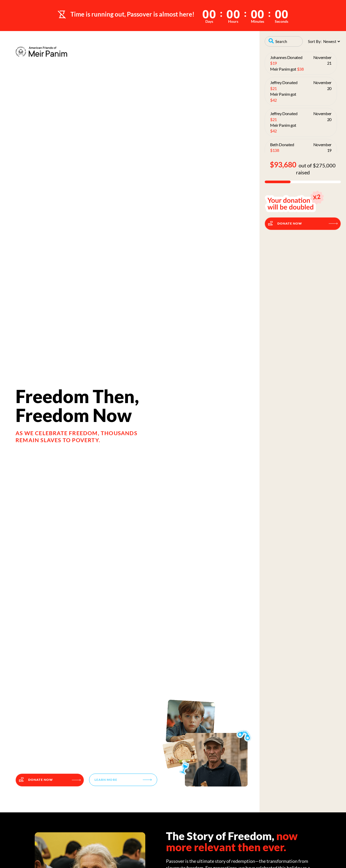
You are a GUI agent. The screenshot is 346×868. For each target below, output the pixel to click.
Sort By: (315, 42)
